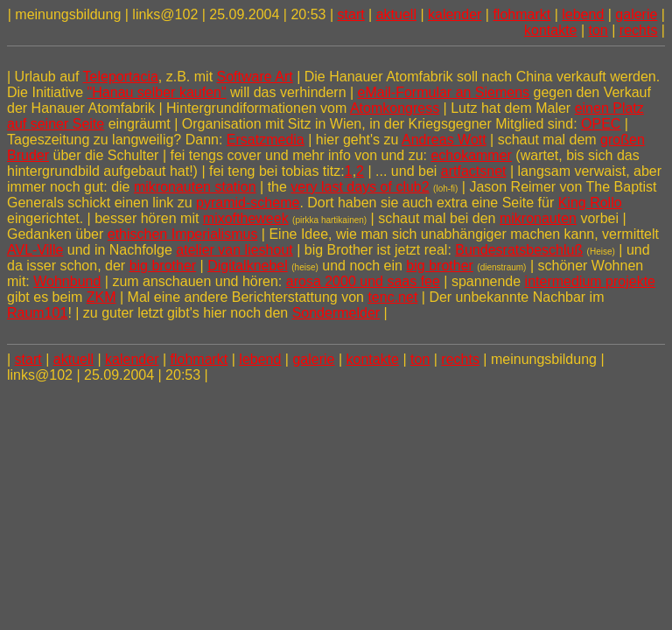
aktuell (396, 14)
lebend (583, 14)
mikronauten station (195, 187)
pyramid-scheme (248, 203)
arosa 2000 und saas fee (363, 281)
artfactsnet (474, 171)
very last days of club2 (360, 187)
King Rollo (590, 203)
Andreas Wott (444, 140)
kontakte (550, 30)
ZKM (101, 297)
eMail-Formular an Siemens (444, 92)
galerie (636, 14)
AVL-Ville (35, 250)
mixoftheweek (246, 218)
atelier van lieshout (234, 250)
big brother (163, 266)
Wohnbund (67, 281)
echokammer (471, 155)
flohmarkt (521, 14)
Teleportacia (121, 77)
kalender (455, 14)
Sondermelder (336, 313)
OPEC (601, 124)
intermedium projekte (590, 281)
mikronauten (538, 218)
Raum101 (37, 313)
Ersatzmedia (266, 140)
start (351, 14)
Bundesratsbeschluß (519, 250)
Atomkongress (395, 108)
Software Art (255, 77)
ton (598, 30)
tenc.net (392, 297)
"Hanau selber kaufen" (157, 92)
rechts (639, 30)
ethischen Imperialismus (183, 234)
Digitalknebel (248, 266)
